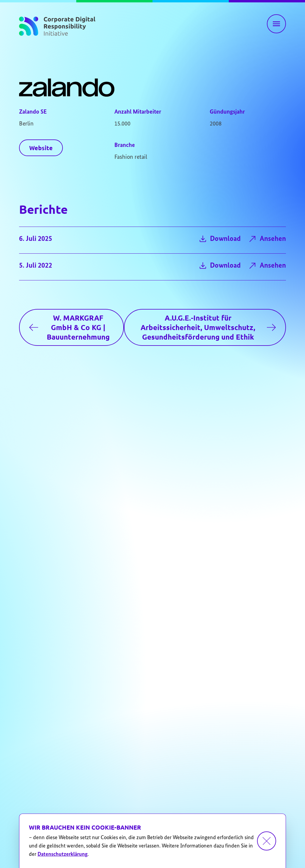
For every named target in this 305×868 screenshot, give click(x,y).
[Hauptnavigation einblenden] (276, 24)
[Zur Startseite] (57, 25)
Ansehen (267, 239)
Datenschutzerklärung (63, 854)
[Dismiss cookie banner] (267, 841)
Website (41, 148)
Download (219, 239)
